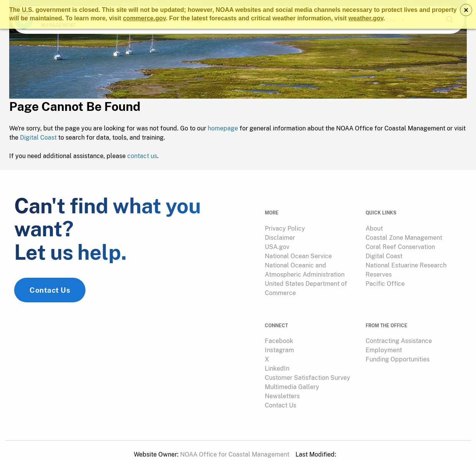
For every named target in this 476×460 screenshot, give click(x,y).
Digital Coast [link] (384, 253)
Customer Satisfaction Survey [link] (308, 369)
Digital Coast (38, 139)
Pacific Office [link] (385, 280)
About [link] (374, 225)
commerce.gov (144, 18)
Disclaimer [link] (280, 234)
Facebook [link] (279, 332)
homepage (223, 130)
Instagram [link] (279, 342)
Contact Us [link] (50, 294)
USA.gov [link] (277, 243)
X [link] (267, 351)
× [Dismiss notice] (466, 10)
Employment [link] (384, 342)
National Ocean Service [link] (298, 253)
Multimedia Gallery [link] (292, 378)
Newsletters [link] (282, 388)
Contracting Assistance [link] (399, 332)
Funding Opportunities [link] (398, 351)
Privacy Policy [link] (285, 225)
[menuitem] (311, 225)
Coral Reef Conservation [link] (400, 243)
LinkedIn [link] (277, 360)
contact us (142, 157)
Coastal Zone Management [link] (404, 234)
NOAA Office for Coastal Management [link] (235, 446)
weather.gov (366, 18)
